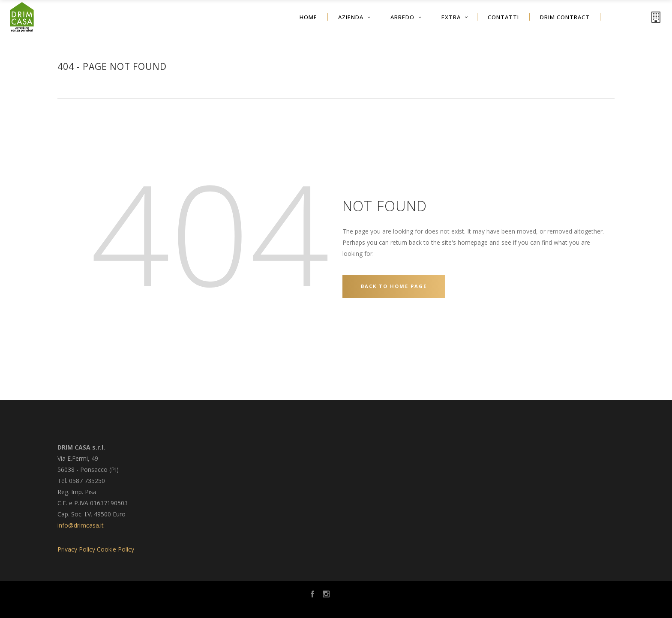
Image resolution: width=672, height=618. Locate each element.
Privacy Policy (76, 549)
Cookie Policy (115, 549)
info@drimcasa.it (81, 525)
